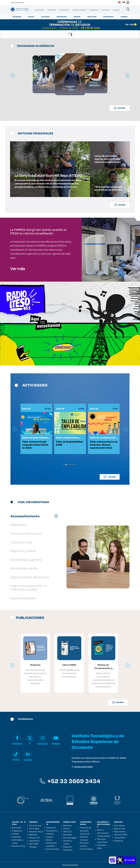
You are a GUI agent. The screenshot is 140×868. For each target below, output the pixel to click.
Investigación (62, 17)
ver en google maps (82, 767)
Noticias (31, 17)
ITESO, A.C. (67, 832)
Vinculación (92, 17)
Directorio (67, 825)
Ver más (18, 269)
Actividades (45, 17)
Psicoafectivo (52, 831)
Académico (51, 828)
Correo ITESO (120, 838)
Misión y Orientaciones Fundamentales (104, 833)
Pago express (120, 832)
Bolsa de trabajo (70, 838)
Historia (66, 828)
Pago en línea (120, 828)
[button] (64, 465)
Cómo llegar (34, 828)
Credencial (119, 841)
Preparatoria (17, 831)
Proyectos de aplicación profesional (86, 831)
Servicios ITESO (121, 835)
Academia (77, 17)
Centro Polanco (86, 849)
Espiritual (50, 834)
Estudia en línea (19, 846)
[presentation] (15, 429)
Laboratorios (34, 841)
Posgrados (16, 837)
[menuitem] (39, 10)
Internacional (109, 17)
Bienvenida (17, 828)
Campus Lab (34, 838)
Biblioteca (33, 835)
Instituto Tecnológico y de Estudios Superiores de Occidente (98, 741)
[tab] (35, 516)
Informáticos (119, 825)
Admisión (124, 17)
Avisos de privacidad (70, 865)
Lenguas (50, 837)
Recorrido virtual (36, 832)
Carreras (16, 834)
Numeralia (67, 835)
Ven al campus (35, 825)
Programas (17, 17)
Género (49, 840)
